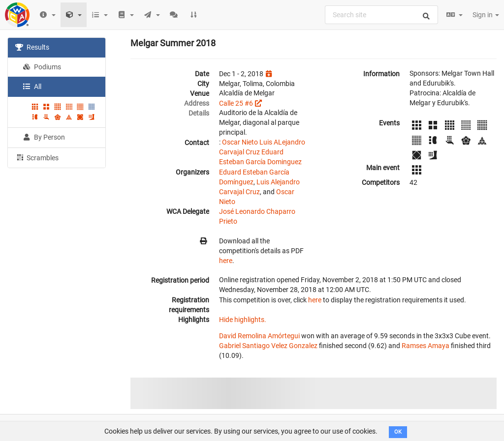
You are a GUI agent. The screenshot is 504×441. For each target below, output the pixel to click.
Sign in (486, 15)
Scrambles (37, 157)
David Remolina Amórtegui (259, 336)
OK (398, 432)
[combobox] (381, 15)
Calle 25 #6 (236, 103)
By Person (44, 137)
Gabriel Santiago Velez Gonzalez (268, 346)
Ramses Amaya (425, 346)
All (32, 87)
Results (32, 47)
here (226, 261)
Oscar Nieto (240, 142)
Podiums (42, 67)
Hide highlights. (243, 320)
